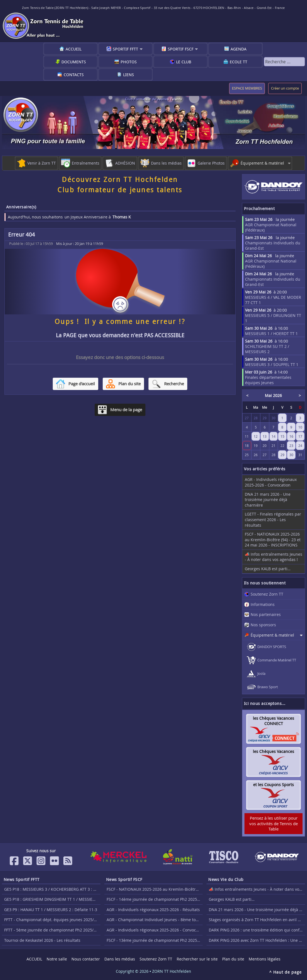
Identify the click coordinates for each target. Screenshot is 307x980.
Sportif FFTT (125, 49)
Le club (184, 62)
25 (247, 455)
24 (300, 446)
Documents (74, 62)
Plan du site (233, 959)
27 (265, 455)
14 (274, 436)
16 (291, 436)
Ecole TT (238, 62)
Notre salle (57, 959)
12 (256, 436)
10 (300, 427)
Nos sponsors (263, 625)
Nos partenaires (266, 614)
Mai (268, 395)
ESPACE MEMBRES (247, 88)
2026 (277, 395)
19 (256, 446)
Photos (129, 62)
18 (247, 446)
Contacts (74, 74)
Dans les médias (120, 959)
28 (274, 455)
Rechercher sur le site (197, 959)
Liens (129, 74)
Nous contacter (86, 959)
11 (247, 436)
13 (265, 436)
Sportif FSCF (181, 49)
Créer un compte (285, 88)
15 (282, 436)
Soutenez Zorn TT (267, 594)
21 (274, 446)
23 (291, 446)
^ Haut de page (286, 972)
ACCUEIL (74, 49)
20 (265, 446)
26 (256, 455)
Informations (263, 604)
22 (282, 446)
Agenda (238, 49)
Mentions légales (265, 959)
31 (300, 455)
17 (300, 436)
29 (282, 455)
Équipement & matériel (272, 635)
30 (291, 455)
